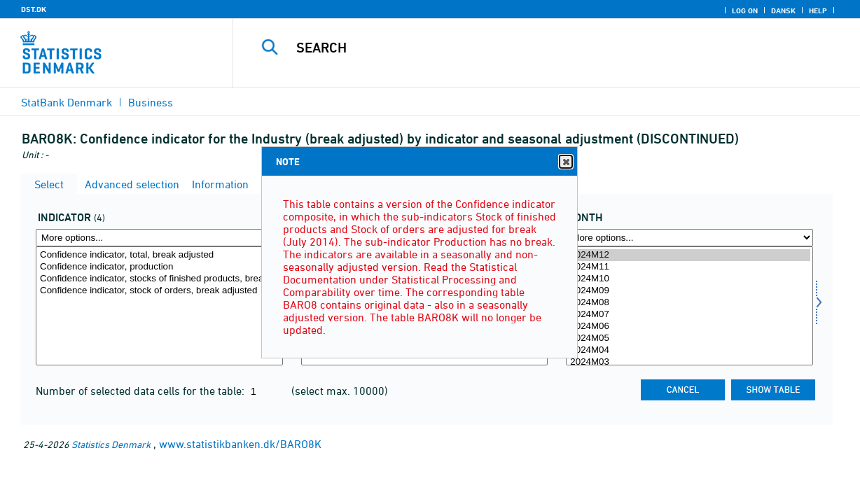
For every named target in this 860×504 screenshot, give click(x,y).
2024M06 (689, 327)
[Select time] (689, 306)
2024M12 (689, 255)
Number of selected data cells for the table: (141, 391)
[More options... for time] (689, 238)
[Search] (538, 48)
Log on (745, 10)
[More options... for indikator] (159, 238)
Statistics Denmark (111, 444)
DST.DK (34, 9)
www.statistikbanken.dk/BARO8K (240, 444)
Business (151, 102)
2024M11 (689, 267)
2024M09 (689, 291)
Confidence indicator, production (159, 267)
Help (818, 10)
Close (565, 162)
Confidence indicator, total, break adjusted (159, 255)
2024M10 (689, 279)
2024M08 (689, 303)
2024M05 (689, 338)
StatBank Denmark (67, 102)
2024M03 (689, 362)
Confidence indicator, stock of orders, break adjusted (159, 291)
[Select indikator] (159, 306)
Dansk (783, 10)
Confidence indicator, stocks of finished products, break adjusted (159, 279)
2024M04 (689, 350)
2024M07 (689, 315)
